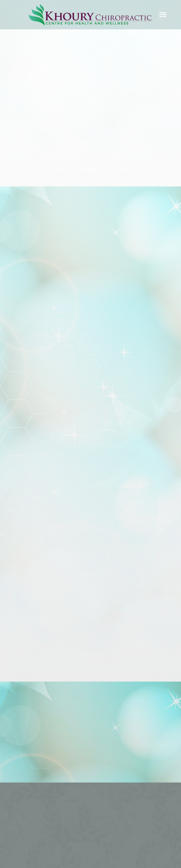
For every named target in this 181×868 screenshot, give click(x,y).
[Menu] (163, 14)
